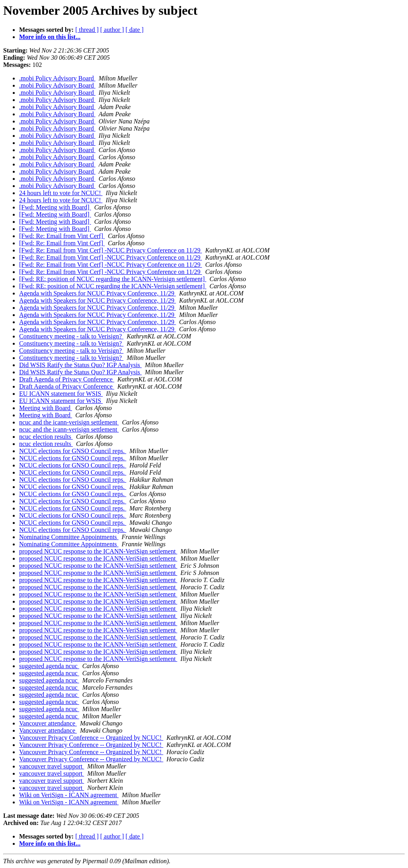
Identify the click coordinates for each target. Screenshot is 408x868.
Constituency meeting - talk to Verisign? (71, 336)
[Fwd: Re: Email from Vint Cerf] (62, 236)
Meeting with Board (46, 408)
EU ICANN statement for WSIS (61, 394)
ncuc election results (46, 437)
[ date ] (134, 30)
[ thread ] (87, 30)
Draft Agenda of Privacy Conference (67, 379)
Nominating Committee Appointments (69, 537)
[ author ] (112, 30)
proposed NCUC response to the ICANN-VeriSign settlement (98, 551)
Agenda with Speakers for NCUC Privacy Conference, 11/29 (98, 293)
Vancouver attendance (48, 723)
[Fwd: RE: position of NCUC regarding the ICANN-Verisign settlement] (113, 279)
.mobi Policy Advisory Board (57, 78)
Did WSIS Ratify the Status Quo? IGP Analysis (80, 365)
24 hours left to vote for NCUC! (61, 193)
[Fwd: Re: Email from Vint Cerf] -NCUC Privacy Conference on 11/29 (111, 250)
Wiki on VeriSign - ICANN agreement (69, 795)
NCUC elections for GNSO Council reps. (73, 451)
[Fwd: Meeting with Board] (55, 207)
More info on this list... (50, 37)
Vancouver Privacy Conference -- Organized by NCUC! (91, 738)
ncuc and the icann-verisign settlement (69, 422)
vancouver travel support (52, 766)
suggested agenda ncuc (49, 666)
